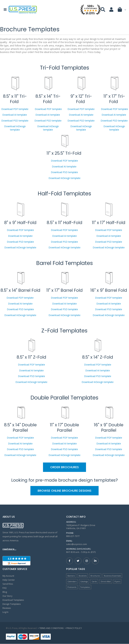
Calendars (72, 581)
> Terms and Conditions (50, 628)
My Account (8, 576)
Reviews (7, 608)
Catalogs (84, 581)
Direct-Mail (106, 581)
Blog (5, 592)
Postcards (72, 587)
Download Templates (13, 600)
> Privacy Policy (73, 628)
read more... (9, 549)
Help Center (9, 580)
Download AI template (15, 115)
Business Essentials (112, 576)
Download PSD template (15, 121)
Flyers (117, 581)
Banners (71, 576)
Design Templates (12, 604)
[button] (122, 10)
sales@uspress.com (77, 544)
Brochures (95, 576)
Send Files (8, 584)
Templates (85, 587)
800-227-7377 (73, 536)
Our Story (7, 596)
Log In (5, 612)
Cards (94, 581)
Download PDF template (15, 109)
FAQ (5, 588)
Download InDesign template (15, 128)
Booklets (83, 576)
